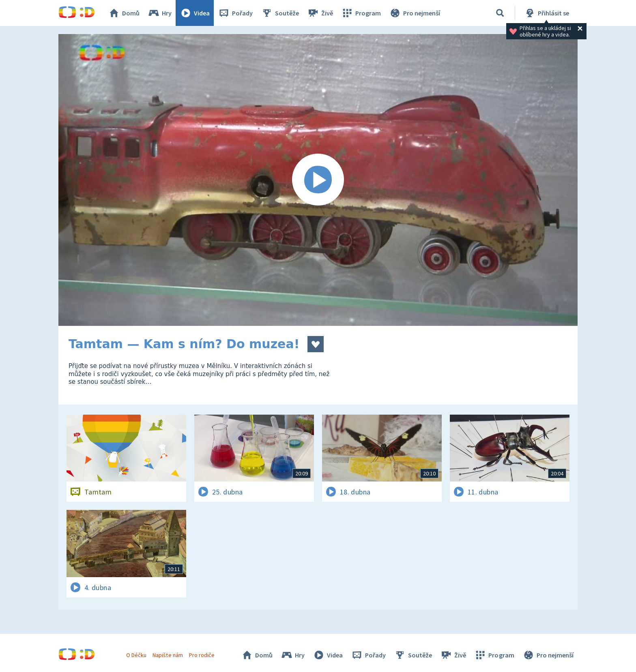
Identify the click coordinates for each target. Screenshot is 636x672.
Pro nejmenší (415, 13)
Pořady (235, 13)
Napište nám (168, 655)
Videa (195, 13)
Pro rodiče (202, 655)
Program (361, 13)
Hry (160, 13)
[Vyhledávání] (500, 13)
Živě (320, 13)
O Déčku (136, 655)
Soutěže (280, 13)
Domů (124, 13)
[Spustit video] (318, 180)
